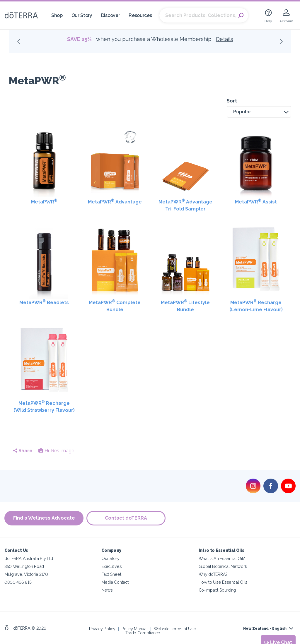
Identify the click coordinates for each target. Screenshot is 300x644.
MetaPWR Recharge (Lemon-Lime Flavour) (256, 306)
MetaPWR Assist (256, 202)
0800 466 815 (18, 582)
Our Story (82, 15)
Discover (111, 15)
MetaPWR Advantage (115, 202)
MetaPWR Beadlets (44, 302)
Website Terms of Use (175, 629)
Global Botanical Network (223, 566)
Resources (140, 15)
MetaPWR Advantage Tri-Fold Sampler (185, 205)
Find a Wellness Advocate (44, 518)
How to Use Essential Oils (223, 582)
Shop (57, 15)
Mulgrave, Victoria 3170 (26, 574)
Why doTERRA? (213, 574)
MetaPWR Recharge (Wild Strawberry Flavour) (44, 406)
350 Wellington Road (24, 566)
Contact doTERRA (126, 518)
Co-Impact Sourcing (217, 590)
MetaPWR (44, 202)
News (107, 590)
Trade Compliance (143, 633)
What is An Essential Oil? (222, 558)
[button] (259, 112)
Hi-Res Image (56, 451)
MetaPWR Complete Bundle (115, 306)
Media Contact (115, 582)
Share (23, 451)
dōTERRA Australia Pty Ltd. (29, 558)
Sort (232, 101)
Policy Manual (135, 629)
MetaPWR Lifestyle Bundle (185, 306)
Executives (111, 566)
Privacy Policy (102, 629)
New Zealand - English (265, 628)
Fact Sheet (111, 574)
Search (241, 16)
